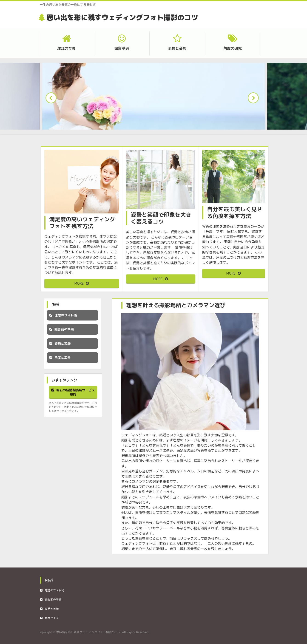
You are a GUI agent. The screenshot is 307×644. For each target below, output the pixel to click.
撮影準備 (122, 48)
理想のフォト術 (66, 315)
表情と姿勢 (177, 48)
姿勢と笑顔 (63, 343)
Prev (52, 99)
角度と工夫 (63, 357)
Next (255, 99)
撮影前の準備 (64, 329)
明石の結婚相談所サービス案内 (76, 392)
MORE (79, 283)
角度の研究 (233, 48)
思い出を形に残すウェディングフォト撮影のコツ (122, 17)
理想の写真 (66, 48)
